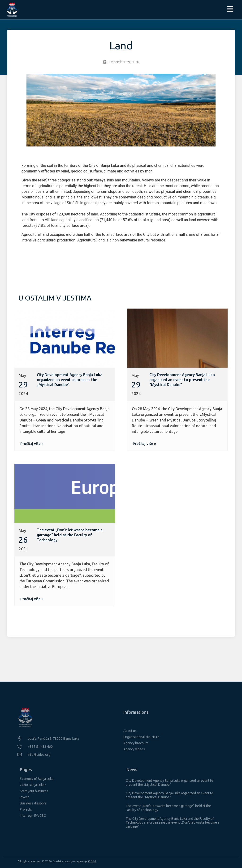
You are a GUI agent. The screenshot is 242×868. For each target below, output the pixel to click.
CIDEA (92, 861)
